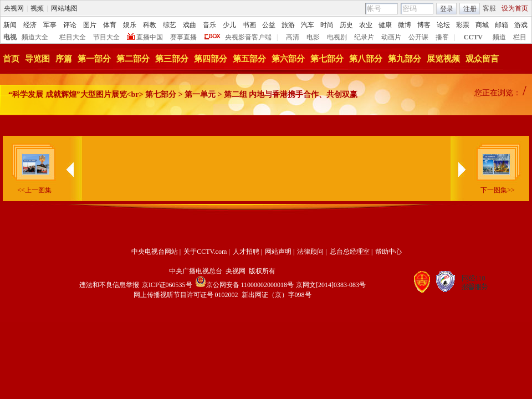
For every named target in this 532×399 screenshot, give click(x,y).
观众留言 (482, 59)
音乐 (209, 25)
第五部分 (249, 59)
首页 (11, 59)
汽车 (308, 25)
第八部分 (366, 59)
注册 (470, 9)
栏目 (520, 37)
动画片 (391, 37)
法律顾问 (310, 252)
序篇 (64, 59)
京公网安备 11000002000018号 (245, 285)
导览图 (37, 59)
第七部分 (327, 59)
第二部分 (133, 59)
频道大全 (35, 37)
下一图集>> (498, 190)
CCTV (473, 37)
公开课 (418, 37)
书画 (249, 25)
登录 (447, 9)
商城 (482, 25)
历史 (346, 25)
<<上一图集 (34, 190)
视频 (37, 8)
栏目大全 (73, 37)
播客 (442, 37)
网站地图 (64, 8)
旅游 (288, 25)
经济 (30, 25)
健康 (385, 25)
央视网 (14, 8)
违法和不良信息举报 (109, 285)
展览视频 (443, 59)
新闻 (10, 25)
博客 (424, 25)
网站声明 (278, 252)
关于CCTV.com (205, 252)
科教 (150, 25)
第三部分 (172, 59)
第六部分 (288, 59)
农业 (366, 25)
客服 (489, 8)
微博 (405, 25)
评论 (70, 25)
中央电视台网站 (155, 252)
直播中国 (150, 37)
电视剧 (337, 37)
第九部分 (405, 59)
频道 (499, 37)
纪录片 (364, 37)
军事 (50, 25)
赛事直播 (183, 37)
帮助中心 (388, 252)
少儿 (229, 25)
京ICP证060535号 (167, 285)
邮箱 (502, 25)
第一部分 (94, 59)
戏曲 (190, 25)
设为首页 (515, 8)
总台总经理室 (350, 252)
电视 (10, 37)
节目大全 (106, 37)
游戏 (521, 25)
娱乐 (130, 25)
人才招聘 (246, 252)
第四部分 (211, 59)
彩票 (463, 25)
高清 (293, 37)
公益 (269, 25)
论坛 (443, 25)
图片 (90, 25)
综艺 (170, 25)
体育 (110, 25)
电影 (313, 37)
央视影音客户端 (248, 37)
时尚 (327, 25)
